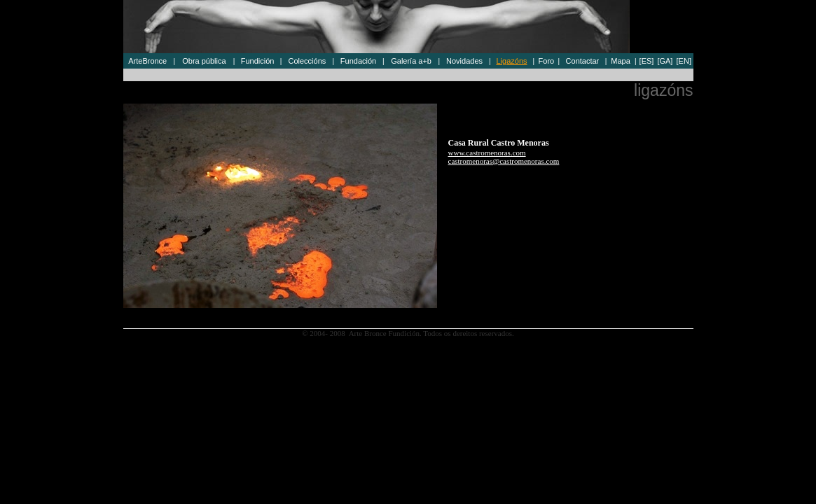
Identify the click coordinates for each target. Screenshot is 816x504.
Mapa (621, 61)
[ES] (647, 61)
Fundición (258, 61)
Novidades (464, 61)
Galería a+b (411, 61)
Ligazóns (512, 61)
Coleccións (307, 61)
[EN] (684, 61)
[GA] (665, 61)
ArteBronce (147, 61)
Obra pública (204, 61)
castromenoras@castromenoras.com (504, 161)
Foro (547, 61)
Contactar (583, 61)
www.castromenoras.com (487, 153)
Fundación (358, 61)
